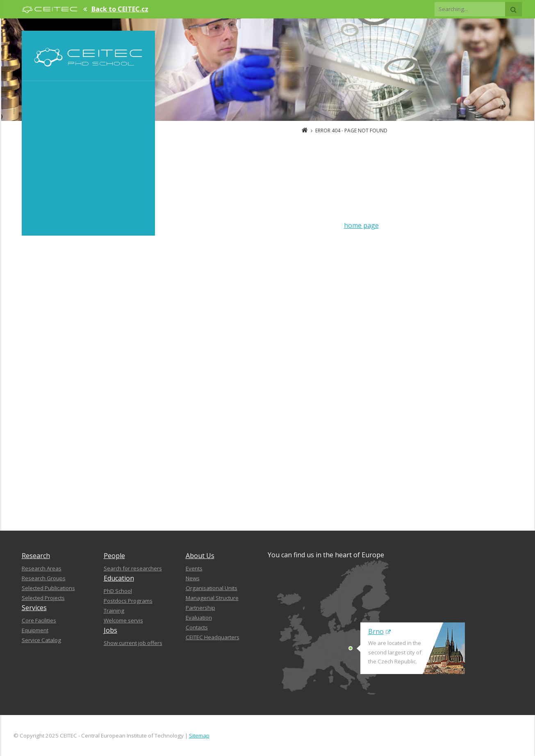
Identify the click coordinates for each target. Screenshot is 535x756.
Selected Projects (43, 598)
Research (36, 556)
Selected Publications (48, 588)
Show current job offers (133, 643)
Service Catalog (41, 640)
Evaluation (199, 618)
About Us (200, 556)
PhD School (118, 591)
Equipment (35, 630)
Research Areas (42, 568)
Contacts (197, 627)
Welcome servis (123, 620)
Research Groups (44, 578)
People (114, 556)
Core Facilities (39, 620)
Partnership (200, 608)
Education (119, 578)
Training (114, 611)
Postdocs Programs (128, 601)
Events (194, 568)
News (193, 578)
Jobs (110, 630)
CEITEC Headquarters (213, 637)
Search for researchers (133, 568)
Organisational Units (212, 588)
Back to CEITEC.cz (120, 9)
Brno (379, 631)
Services (34, 608)
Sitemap (199, 736)
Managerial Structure (212, 598)
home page (361, 225)
